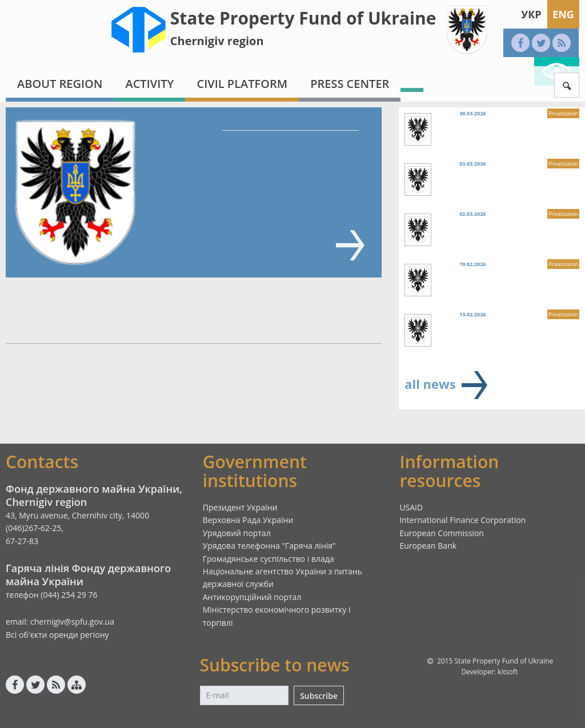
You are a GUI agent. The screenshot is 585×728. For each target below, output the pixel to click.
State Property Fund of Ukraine (303, 18)
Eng (563, 14)
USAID (411, 507)
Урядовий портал (237, 533)
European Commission (442, 533)
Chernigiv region (217, 41)
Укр (531, 14)
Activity (149, 84)
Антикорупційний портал (252, 597)
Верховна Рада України (248, 520)
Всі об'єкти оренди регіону (57, 635)
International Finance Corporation (462, 520)
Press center (350, 84)
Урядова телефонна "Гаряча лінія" (269, 546)
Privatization (563, 113)
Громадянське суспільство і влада (269, 559)
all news (430, 384)
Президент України (240, 507)
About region (60, 84)
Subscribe (319, 696)
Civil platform (242, 84)
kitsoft (508, 672)
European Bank (428, 546)
